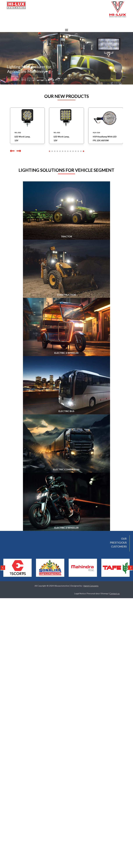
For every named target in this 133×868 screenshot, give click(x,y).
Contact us (115, 593)
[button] (18, 151)
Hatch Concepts (91, 586)
